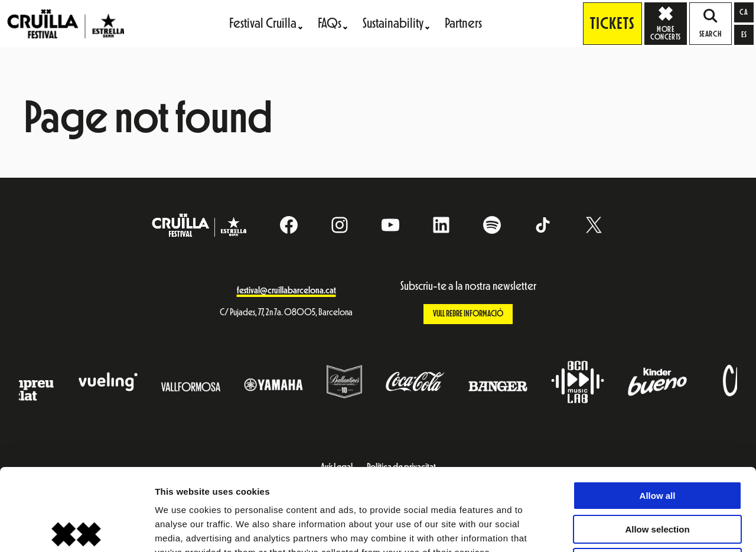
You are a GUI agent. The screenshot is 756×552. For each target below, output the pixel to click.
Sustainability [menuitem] (393, 23)
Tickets (612, 24)
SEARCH (711, 24)
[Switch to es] (744, 35)
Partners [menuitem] (463, 23)
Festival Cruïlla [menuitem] (263, 23)
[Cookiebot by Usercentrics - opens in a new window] (76, 529)
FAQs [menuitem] (330, 23)
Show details (620, 529)
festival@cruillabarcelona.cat (286, 290)
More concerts (669, 23)
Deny (658, 477)
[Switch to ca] (744, 12)
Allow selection (657, 444)
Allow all (658, 411)
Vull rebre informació (468, 314)
